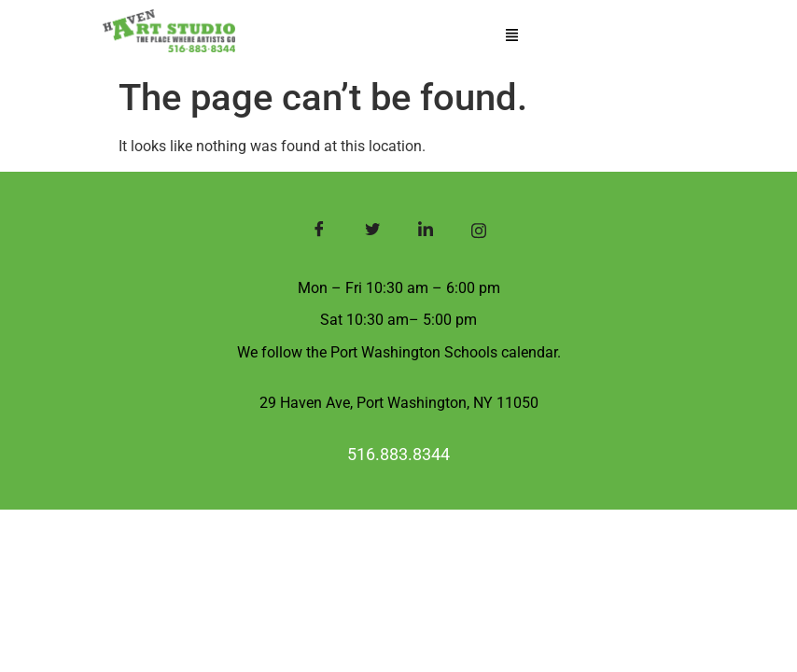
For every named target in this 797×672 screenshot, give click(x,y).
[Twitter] (372, 232)
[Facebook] (319, 232)
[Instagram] (478, 232)
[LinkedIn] (425, 232)
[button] (511, 36)
